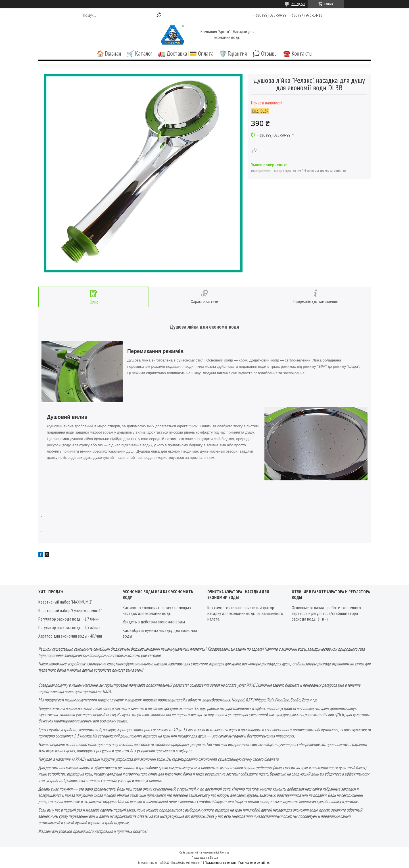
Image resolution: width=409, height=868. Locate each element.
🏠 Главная (109, 53)
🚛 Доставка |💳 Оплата (186, 53)
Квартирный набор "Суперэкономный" (70, 610)
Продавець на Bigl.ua (205, 857)
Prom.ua (225, 852)
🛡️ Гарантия (233, 53)
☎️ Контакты (298, 53)
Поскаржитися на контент (220, 862)
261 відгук (298, 4)
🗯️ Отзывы (265, 53)
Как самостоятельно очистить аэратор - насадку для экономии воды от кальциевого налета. (245, 613)
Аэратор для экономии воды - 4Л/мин (70, 636)
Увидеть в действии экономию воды (154, 622)
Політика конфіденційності (255, 862)
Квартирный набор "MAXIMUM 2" (65, 602)
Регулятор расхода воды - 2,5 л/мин (69, 627)
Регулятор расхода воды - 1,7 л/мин (69, 619)
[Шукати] (159, 15)
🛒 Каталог (139, 53)
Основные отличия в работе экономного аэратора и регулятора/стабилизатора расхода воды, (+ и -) (326, 613)
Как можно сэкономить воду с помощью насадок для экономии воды (157, 610)
